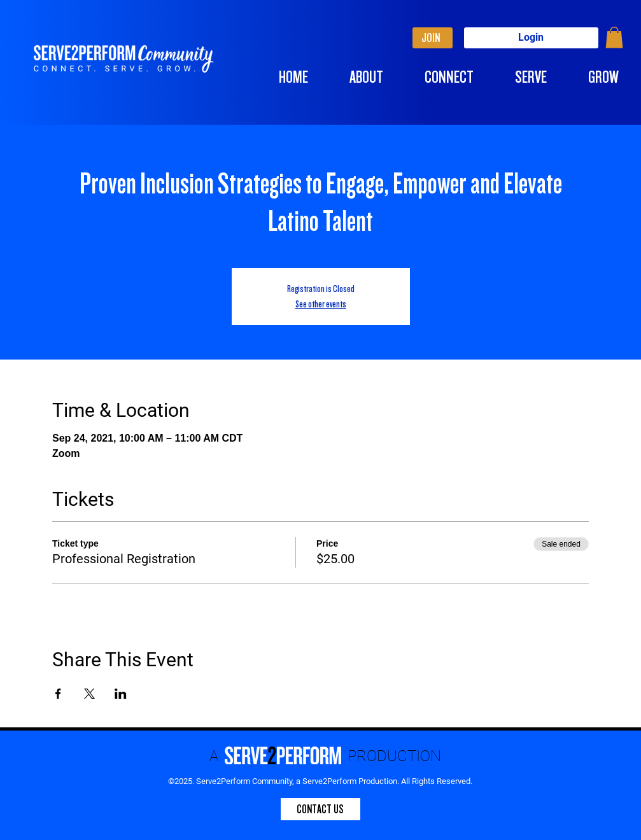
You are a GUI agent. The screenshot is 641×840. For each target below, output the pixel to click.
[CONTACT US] (320, 809)
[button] (614, 37)
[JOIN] (433, 38)
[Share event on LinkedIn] (121, 694)
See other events (321, 304)
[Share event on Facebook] (58, 694)
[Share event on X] (89, 694)
